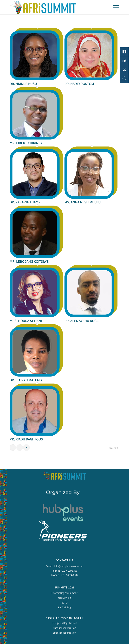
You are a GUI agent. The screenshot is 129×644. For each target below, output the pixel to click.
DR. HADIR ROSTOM (79, 84)
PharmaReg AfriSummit (64, 593)
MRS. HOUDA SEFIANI (26, 321)
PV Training (64, 607)
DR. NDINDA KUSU (23, 84)
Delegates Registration (64, 623)
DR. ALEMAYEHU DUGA (81, 321)
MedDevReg (64, 598)
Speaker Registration (64, 628)
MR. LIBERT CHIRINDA (26, 143)
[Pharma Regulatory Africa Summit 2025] (54, 7)
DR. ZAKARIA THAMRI (26, 202)
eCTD (64, 603)
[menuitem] (114, 7)
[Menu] (114, 7)
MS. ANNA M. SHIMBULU (83, 202)
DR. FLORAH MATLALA (26, 380)
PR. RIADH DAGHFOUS (26, 439)
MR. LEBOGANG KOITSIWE (29, 261)
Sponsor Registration (64, 633)
